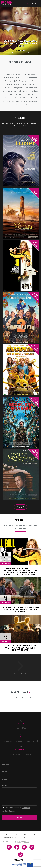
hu (35, 3)
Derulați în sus (16, 836)
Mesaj (5, 785)
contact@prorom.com (20, 754)
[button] (39, 27)
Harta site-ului (25, 836)
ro (38, 3)
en (32, 3)
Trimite (19, 818)
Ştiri (21, 520)
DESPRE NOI (21, 62)
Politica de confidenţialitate (7, 836)
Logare (34, 835)
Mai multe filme (20, 507)
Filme (21, 118)
